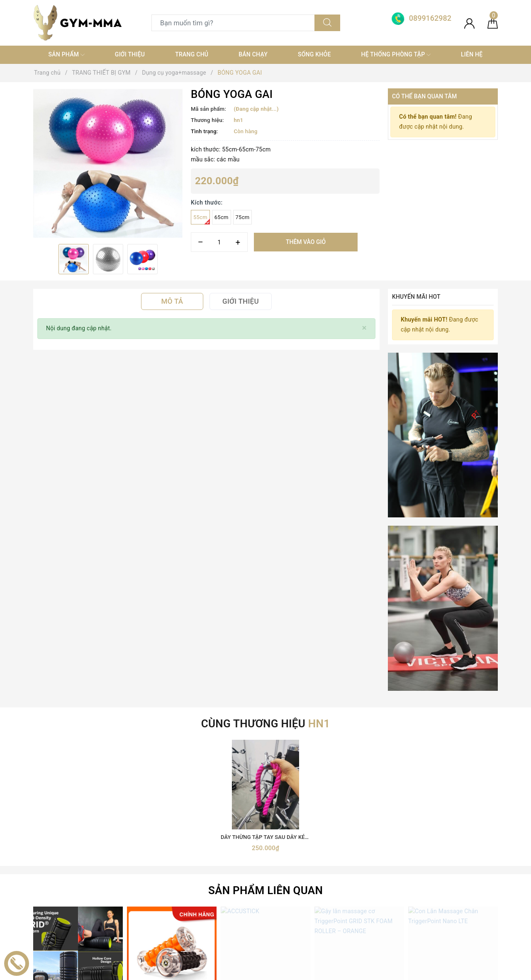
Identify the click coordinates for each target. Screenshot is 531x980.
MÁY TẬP (164, 921)
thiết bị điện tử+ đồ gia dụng (189, 907)
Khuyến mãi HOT (416, 297)
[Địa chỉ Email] (370, 753)
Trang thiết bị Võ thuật (181, 877)
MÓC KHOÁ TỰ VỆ (176, 936)
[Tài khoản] (469, 23)
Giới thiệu (130, 54)
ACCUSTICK (265, 694)
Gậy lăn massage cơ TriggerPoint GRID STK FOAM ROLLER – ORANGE (401, 694)
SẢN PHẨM (66, 55)
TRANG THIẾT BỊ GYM (181, 847)
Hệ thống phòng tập (396, 55)
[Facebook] (40, 884)
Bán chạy (253, 54)
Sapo (340, 971)
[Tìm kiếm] (327, 23)
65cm (222, 217)
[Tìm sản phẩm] (233, 23)
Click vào (78, 705)
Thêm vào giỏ (306, 242)
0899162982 (317, 847)
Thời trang (165, 892)
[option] (108, 163)
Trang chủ (192, 54)
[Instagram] (92, 884)
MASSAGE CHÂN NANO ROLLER (172, 694)
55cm (202, 219)
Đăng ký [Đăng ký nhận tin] (471, 753)
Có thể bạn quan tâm (424, 96)
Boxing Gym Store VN (432, 840)
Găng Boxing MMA (176, 862)
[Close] (364, 328)
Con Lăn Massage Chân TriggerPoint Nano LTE (465, 694)
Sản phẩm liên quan (265, 580)
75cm (243, 217)
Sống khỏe (314, 54)
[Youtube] (75, 884)
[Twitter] (58, 884)
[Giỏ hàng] (493, 23)
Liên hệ (472, 54)
